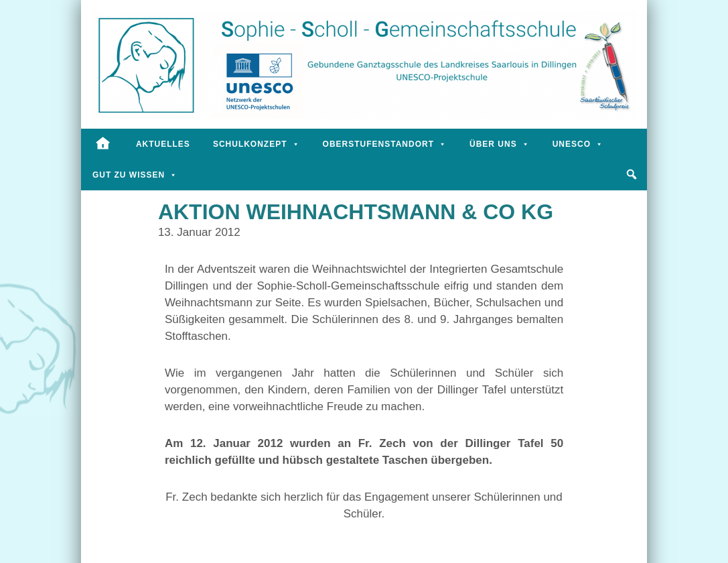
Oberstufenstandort (385, 144)
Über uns (500, 144)
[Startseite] (103, 144)
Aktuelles (163, 144)
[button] (632, 174)
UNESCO (578, 144)
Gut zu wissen (135, 175)
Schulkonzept (257, 144)
